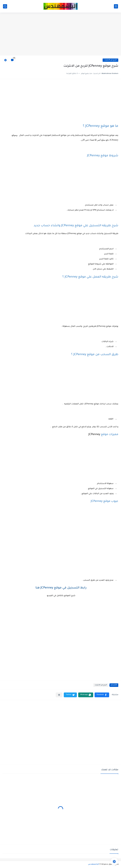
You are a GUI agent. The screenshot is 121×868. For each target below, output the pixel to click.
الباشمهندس (94, 864)
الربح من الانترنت (110, 60)
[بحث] (5, 6)
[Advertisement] (60, 34)
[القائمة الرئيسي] (116, 6)
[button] (102, 695)
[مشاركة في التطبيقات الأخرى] (59, 695)
